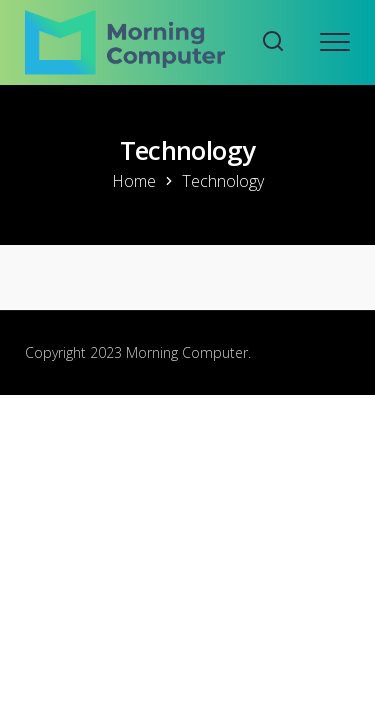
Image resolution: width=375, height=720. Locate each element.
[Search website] (273, 42)
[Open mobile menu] (335, 42)
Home (134, 181)
